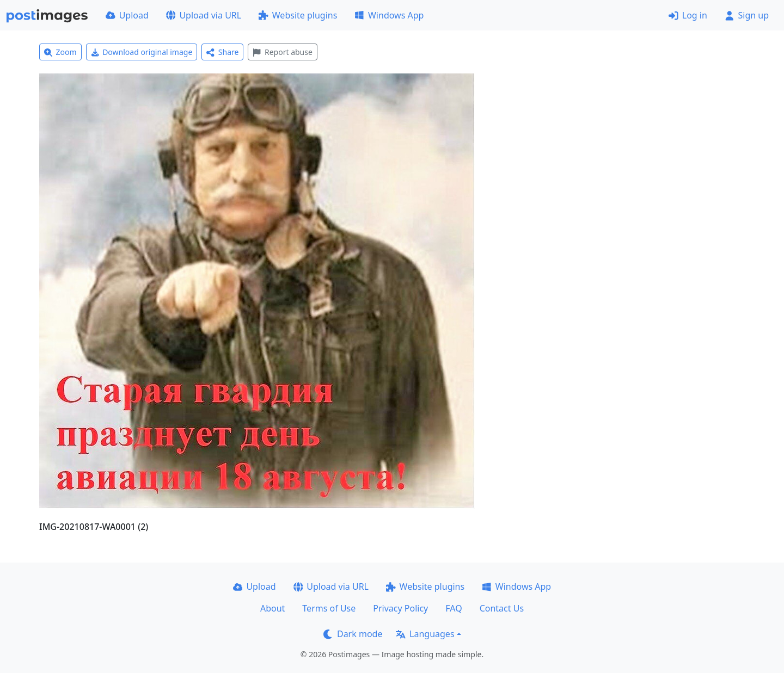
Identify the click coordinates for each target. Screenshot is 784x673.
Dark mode (353, 634)
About (272, 608)
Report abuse (282, 52)
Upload (127, 15)
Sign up (747, 15)
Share (222, 52)
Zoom (60, 52)
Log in (688, 15)
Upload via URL (204, 15)
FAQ (454, 608)
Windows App (389, 15)
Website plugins (298, 15)
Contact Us (502, 608)
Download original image (142, 52)
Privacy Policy (400, 608)
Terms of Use (329, 608)
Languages (425, 634)
